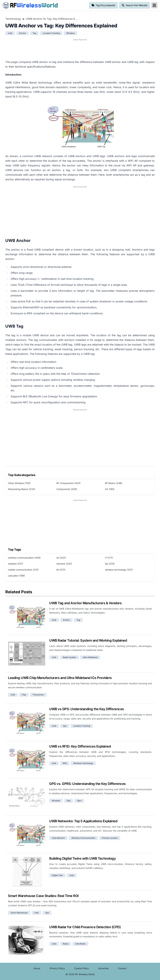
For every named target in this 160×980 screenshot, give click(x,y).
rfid (65, 763)
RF (30, 5)
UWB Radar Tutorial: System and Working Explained (88, 640)
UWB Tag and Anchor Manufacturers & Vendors (85, 603)
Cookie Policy (81, 968)
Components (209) (67, 489)
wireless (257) (16, 564)
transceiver (38, 695)
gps (65, 726)
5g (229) (110, 564)
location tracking (51, 33)
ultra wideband (90, 657)
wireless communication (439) (24, 558)
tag (34, 33)
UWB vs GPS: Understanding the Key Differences (87, 709)
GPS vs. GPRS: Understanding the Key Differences (87, 784)
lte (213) (61, 570)
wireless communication (83, 838)
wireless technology (83, 763)
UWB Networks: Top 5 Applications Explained (83, 821)
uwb (10, 33)
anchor (22, 33)
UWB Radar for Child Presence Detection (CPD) (85, 927)
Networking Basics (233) (22, 489)
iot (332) (61, 558)
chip (24, 695)
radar (66, 944)
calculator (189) (16, 576)
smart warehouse (19, 913)
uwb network (58, 838)
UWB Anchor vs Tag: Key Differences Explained (52, 19)
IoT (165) (110, 489)
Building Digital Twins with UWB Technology (82, 858)
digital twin (57, 875)
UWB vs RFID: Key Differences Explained (80, 746)
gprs (79, 801)
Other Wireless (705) (19, 483)
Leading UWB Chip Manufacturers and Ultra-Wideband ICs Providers (60, 678)
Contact (122, 968)
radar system (70, 657)
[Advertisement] (80, 49)
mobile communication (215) (23, 570)
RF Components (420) (68, 483)
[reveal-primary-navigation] (154, 5)
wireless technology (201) (119, 570)
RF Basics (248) (114, 483)
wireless (70, 33)
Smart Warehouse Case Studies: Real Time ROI (43, 896)
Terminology (13, 19)
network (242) (64, 564)
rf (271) (109, 558)
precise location (110, 838)
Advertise (103, 968)
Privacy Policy (57, 968)
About (37, 968)
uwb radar (80, 944)
